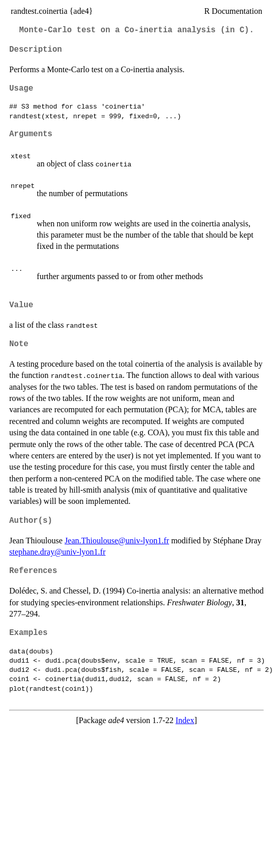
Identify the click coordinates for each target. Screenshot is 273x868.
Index (185, 720)
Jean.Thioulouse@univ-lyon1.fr (117, 541)
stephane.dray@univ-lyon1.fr (57, 552)
